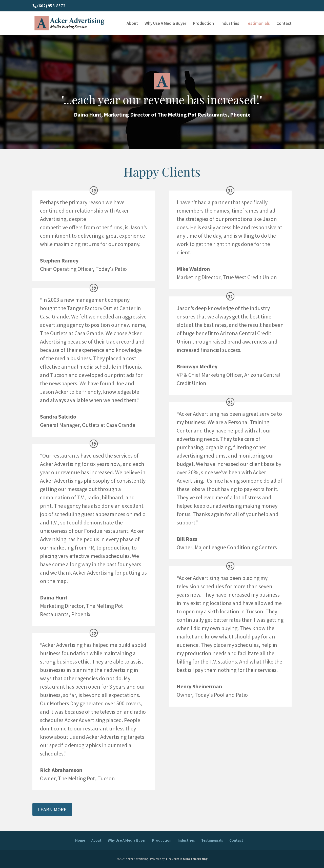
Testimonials (258, 24)
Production (203, 24)
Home (80, 840)
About (132, 24)
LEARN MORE (52, 809)
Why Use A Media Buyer (165, 24)
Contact (284, 24)
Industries (230, 24)
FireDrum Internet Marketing (187, 859)
